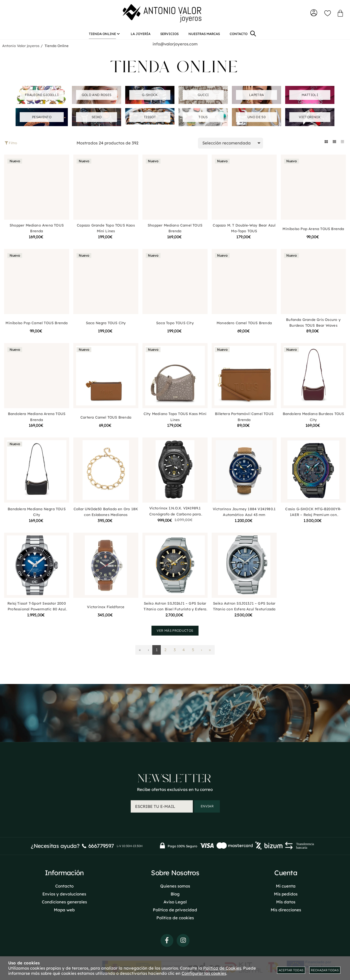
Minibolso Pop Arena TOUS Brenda (313, 232)
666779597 (101, 846)
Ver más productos (175, 633)
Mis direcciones (286, 910)
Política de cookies (175, 917)
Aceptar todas (291, 970)
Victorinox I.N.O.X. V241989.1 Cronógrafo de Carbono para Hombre (175, 517)
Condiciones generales (64, 902)
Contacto (64, 886)
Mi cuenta (286, 886)
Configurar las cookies (204, 973)
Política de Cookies (222, 968)
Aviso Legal (175, 902)
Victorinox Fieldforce (106, 610)
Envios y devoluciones (64, 894)
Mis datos (286, 902)
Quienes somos (175, 886)
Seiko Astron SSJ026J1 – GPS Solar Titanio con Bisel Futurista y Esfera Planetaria (175, 612)
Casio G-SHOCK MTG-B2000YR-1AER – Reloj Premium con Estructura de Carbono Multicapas (313, 518)
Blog (175, 894)
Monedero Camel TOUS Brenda (244, 326)
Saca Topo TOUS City (175, 326)
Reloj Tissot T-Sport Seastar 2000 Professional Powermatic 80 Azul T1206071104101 (37, 612)
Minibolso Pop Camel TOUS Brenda (37, 326)
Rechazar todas (325, 970)
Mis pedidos (286, 894)
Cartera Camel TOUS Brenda (106, 421)
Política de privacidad (175, 910)
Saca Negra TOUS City (106, 326)
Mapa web (64, 910)
